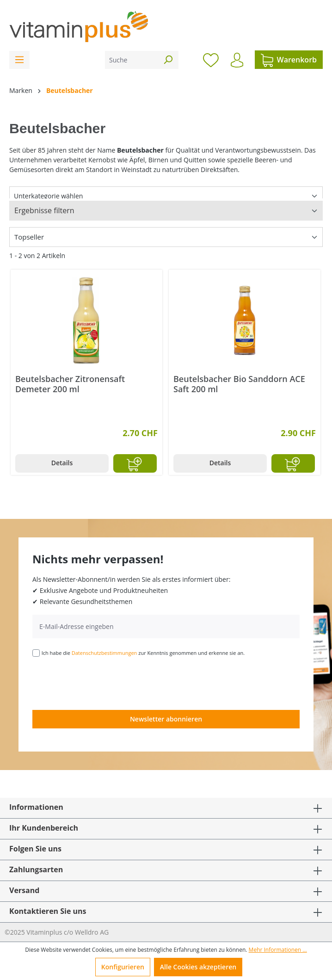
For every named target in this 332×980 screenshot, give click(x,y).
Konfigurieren (123, 967)
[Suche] (131, 60)
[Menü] (19, 60)
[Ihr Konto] (237, 60)
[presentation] (103, 683)
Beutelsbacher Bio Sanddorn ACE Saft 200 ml (239, 384)
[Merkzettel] (211, 60)
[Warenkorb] (289, 60)
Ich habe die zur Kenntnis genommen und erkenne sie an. (143, 653)
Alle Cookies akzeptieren (198, 967)
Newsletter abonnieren (166, 719)
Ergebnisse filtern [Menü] (44, 210)
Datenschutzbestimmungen (105, 653)
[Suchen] (168, 60)
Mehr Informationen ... (278, 950)
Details (62, 463)
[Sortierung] (166, 237)
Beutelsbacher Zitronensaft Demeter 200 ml (70, 384)
